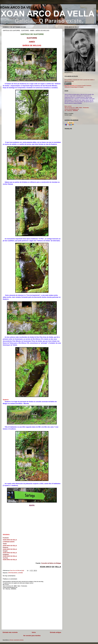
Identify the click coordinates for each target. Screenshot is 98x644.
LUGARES (20, 573)
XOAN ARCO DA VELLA (18, 7)
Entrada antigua (55, 632)
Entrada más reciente (10, 632)
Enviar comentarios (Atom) (17, 640)
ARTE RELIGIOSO (13, 573)
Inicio (34, 632)
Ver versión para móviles (32, 636)
